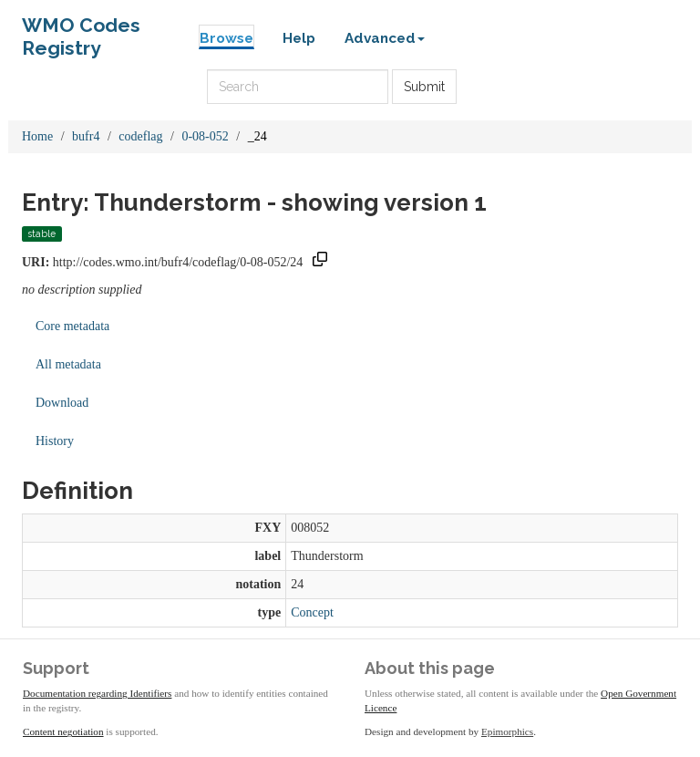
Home (37, 136)
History (55, 441)
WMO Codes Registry (81, 30)
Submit (424, 87)
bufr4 (86, 136)
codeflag (140, 136)
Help (299, 38)
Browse (226, 38)
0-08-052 (205, 136)
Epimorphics (507, 731)
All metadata (68, 364)
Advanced (385, 38)
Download (62, 403)
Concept (312, 612)
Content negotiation (63, 731)
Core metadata (72, 326)
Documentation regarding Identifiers (97, 693)
